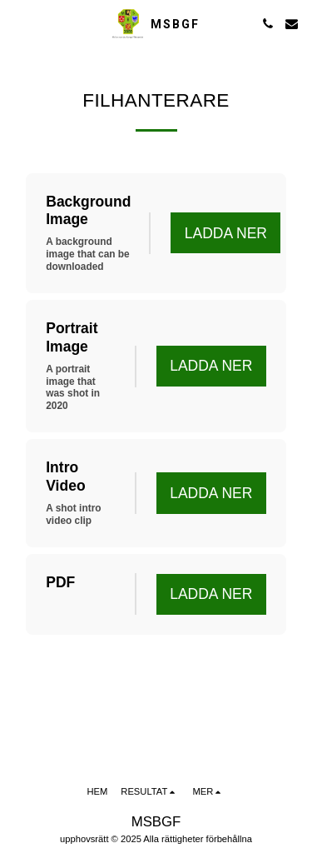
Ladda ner (226, 233)
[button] (18, 23)
